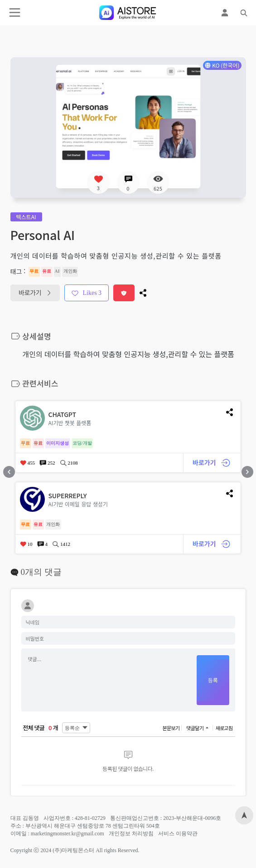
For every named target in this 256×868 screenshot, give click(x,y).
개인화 (70, 271)
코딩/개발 (82, 443)
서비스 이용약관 (178, 834)
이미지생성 (58, 443)
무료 (34, 271)
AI (58, 271)
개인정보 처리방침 (131, 834)
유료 (47, 271)
